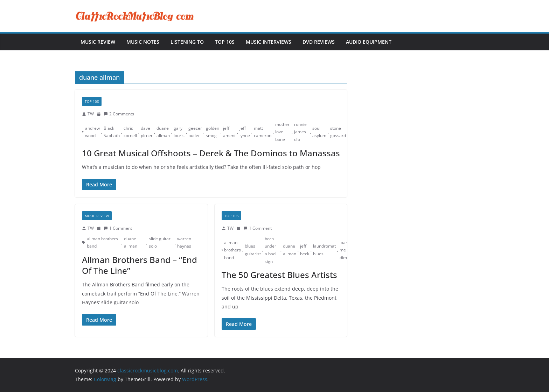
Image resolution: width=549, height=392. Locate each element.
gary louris (179, 132)
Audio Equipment (369, 42)
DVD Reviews (319, 42)
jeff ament (229, 132)
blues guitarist (253, 250)
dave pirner (147, 132)
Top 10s (225, 42)
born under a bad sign (270, 250)
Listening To (187, 42)
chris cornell (130, 132)
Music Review (98, 42)
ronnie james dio (300, 132)
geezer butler (195, 132)
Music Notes (143, 42)
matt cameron (263, 132)
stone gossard (338, 132)
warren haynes (184, 243)
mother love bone (282, 132)
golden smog (213, 132)
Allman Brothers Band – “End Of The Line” (140, 265)
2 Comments (119, 114)
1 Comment (118, 228)
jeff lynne (245, 132)
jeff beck (305, 250)
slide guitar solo (160, 243)
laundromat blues (324, 250)
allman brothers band (102, 243)
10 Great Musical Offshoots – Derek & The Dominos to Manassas (211, 153)
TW (91, 114)
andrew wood (92, 132)
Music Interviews (269, 42)
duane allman (163, 132)
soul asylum (319, 132)
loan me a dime (345, 250)
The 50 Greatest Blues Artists (279, 275)
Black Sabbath (112, 132)
